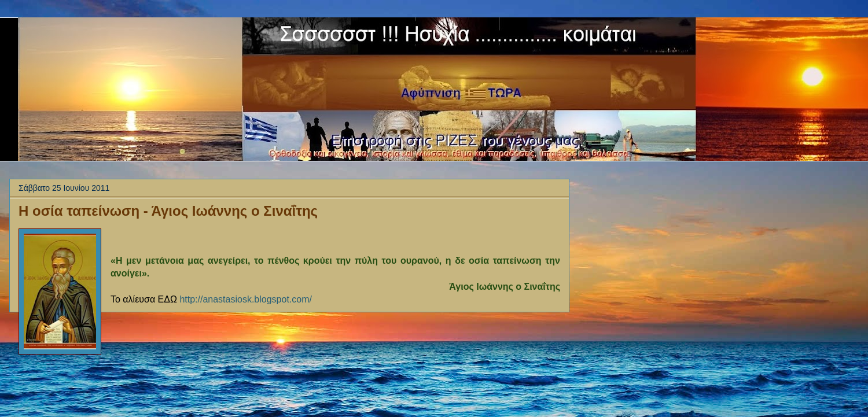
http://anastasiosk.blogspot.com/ (246, 299)
